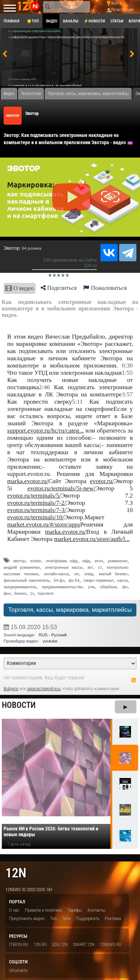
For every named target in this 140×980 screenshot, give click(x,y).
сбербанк (109, 587)
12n (16, 873)
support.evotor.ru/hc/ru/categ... (46, 431)
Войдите (11, 689)
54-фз (59, 580)
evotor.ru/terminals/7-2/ (37, 503)
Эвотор (32, 113)
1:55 (127, 373)
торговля (46, 593)
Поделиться (59, 288)
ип (77, 574)
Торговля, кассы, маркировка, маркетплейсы (70, 610)
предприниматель (20, 587)
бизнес (20, 593)
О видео (20, 288)
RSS (134, 680)
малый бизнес (113, 574)
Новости (19, 705)
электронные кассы (64, 567)
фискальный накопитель (27, 580)
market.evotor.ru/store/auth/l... (92, 539)
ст (100, 567)
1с (32, 593)
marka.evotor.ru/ (28, 481)
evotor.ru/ (102, 481)
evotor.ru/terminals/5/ (34, 496)
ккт (90, 567)
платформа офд (62, 561)
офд (86, 561)
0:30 (127, 366)
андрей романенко (22, 567)
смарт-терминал (98, 580)
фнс (7, 593)
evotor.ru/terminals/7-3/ (37, 510)
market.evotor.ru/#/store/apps (44, 525)
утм (91, 587)
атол (99, 561)
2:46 (44, 387)
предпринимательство (62, 587)
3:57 (127, 394)
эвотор (19, 561)
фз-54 (74, 580)
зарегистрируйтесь (44, 689)
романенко (118, 561)
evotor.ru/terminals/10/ (36, 517)
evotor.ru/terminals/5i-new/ (61, 488)
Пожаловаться (105, 288)
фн (125, 587)
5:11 (77, 402)
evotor (36, 561)
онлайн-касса (56, 574)
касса (122, 580)
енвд (89, 574)
